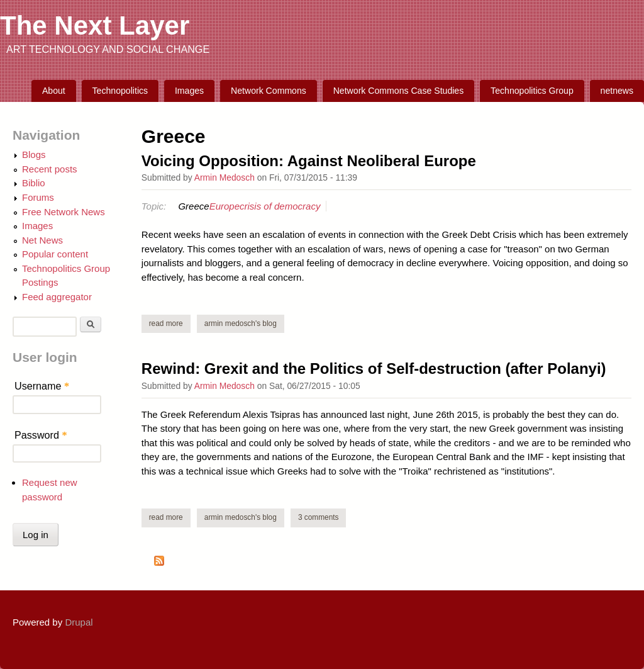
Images (189, 91)
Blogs (34, 155)
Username (42, 386)
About (54, 91)
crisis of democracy (280, 206)
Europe (225, 206)
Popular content (55, 254)
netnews (617, 91)
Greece (193, 206)
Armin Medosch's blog (241, 323)
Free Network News (64, 212)
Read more (170, 323)
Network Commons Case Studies (399, 91)
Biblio (34, 183)
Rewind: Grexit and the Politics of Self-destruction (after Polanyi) (374, 368)
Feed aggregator (57, 297)
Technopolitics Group (532, 91)
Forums (38, 197)
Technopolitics (120, 91)
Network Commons (269, 91)
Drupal (79, 622)
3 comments (319, 517)
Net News (42, 240)
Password (41, 435)
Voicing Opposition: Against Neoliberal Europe (309, 161)
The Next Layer (95, 25)
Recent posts (50, 169)
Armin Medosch (225, 177)
